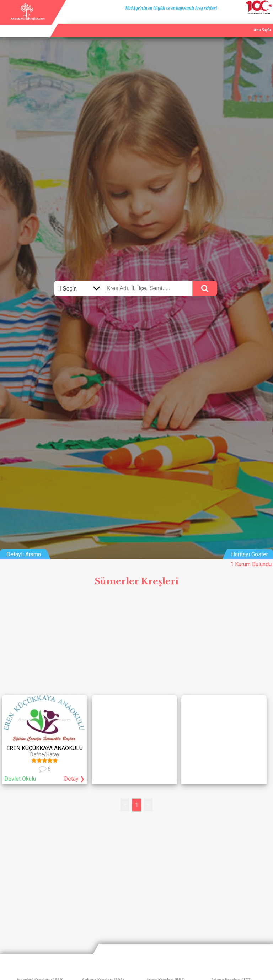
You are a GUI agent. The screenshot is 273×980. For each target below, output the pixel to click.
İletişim (249, 22)
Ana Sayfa (200, 22)
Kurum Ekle (226, 22)
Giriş (266, 22)
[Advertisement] (136, 643)
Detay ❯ (74, 779)
